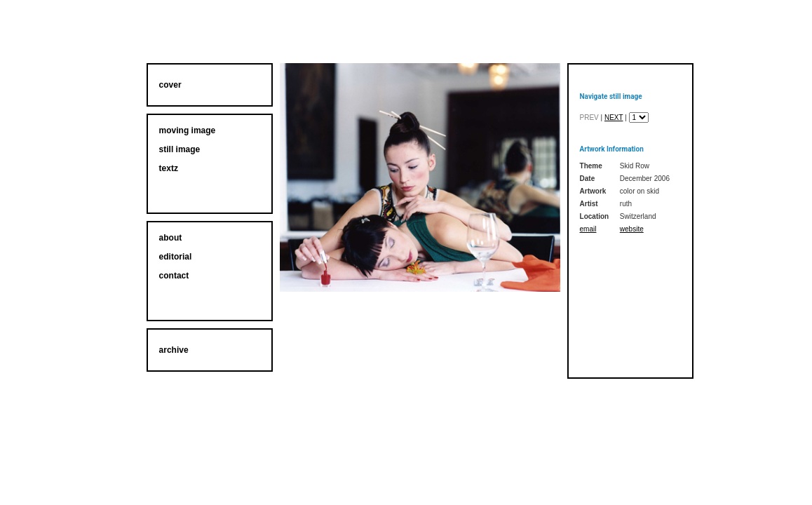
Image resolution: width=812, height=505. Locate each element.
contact (174, 276)
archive (174, 350)
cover (170, 85)
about (171, 238)
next (614, 117)
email (588, 229)
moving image (188, 130)
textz (169, 168)
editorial (176, 257)
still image (180, 149)
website (632, 229)
